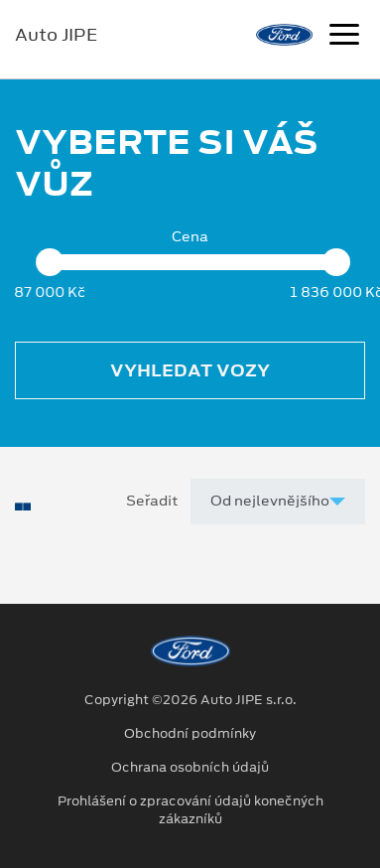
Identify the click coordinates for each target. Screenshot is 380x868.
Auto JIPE (56, 35)
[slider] (50, 262)
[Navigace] (344, 37)
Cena (190, 237)
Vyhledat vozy (190, 370)
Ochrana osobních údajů (190, 768)
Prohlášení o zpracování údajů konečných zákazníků (190, 810)
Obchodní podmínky (190, 734)
